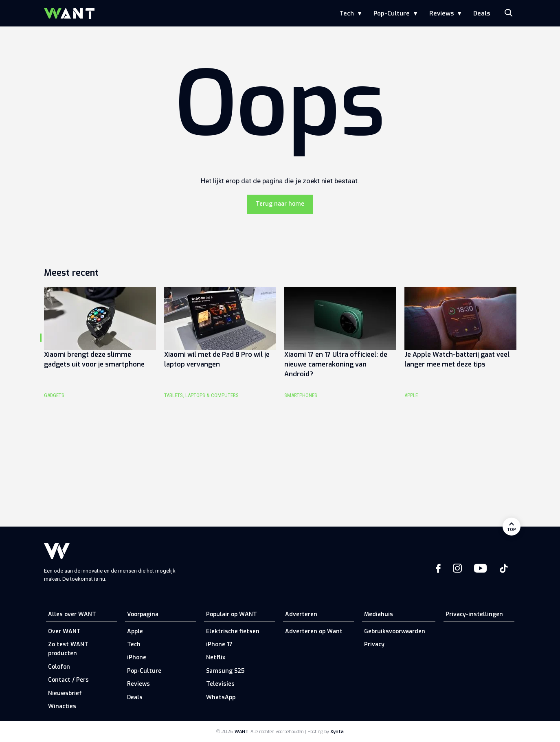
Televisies (220, 684)
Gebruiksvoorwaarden (395, 631)
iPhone (137, 657)
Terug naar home (280, 204)
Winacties (62, 706)
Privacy (374, 644)
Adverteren (301, 614)
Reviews (441, 13)
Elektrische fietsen (233, 631)
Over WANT (64, 631)
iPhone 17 (219, 644)
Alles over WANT (72, 614)
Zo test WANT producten (68, 649)
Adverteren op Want (314, 631)
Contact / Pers (68, 680)
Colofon (59, 667)
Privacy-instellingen (474, 614)
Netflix (216, 657)
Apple (135, 631)
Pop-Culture (392, 13)
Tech (347, 13)
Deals (482, 13)
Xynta (337, 732)
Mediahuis (379, 614)
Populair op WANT (232, 614)
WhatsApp (221, 697)
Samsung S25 (225, 671)
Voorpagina (143, 614)
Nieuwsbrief (65, 693)
